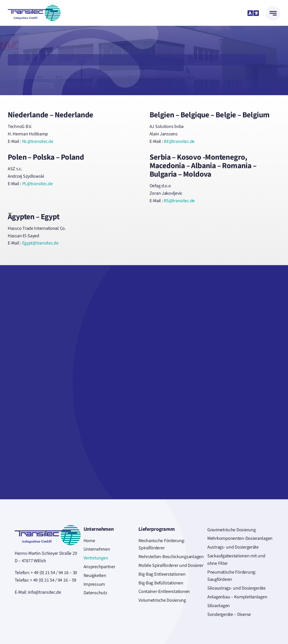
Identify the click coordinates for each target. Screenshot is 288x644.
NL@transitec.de (38, 141)
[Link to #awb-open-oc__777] (273, 13)
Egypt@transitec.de (40, 243)
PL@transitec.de (38, 184)
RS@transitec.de (179, 201)
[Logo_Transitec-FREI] (34, 7)
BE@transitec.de (179, 141)
